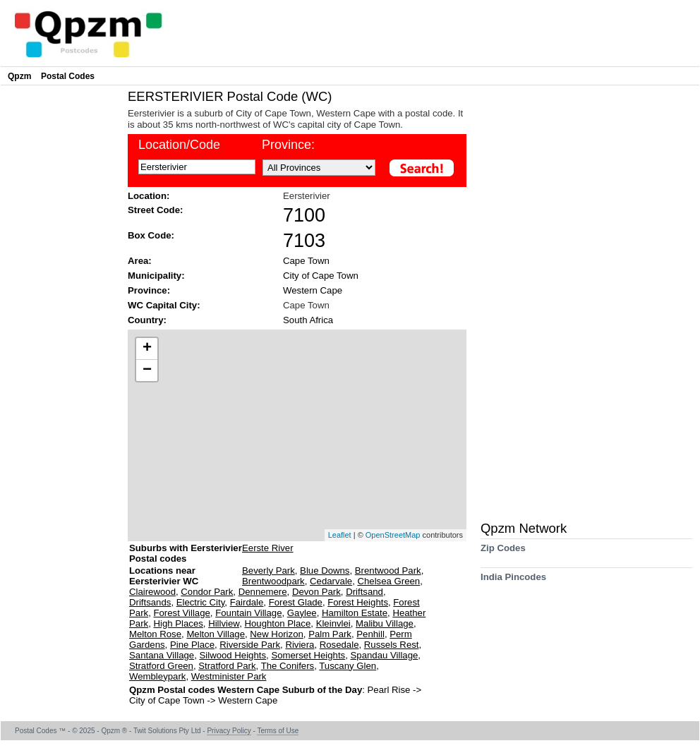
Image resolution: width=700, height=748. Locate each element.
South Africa (308, 320)
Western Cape (313, 290)
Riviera (300, 645)
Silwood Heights (233, 655)
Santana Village (162, 655)
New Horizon (277, 634)
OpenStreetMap (393, 535)
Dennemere (263, 592)
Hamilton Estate (355, 613)
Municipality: (156, 276)
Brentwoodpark (273, 581)
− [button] (147, 370)
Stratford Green (161, 666)
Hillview (224, 623)
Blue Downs (325, 571)
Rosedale (339, 645)
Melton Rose (155, 634)
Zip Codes (503, 553)
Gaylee (302, 613)
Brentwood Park (388, 571)
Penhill (370, 634)
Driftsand (364, 592)
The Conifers (288, 666)
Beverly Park (268, 571)
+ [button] (147, 349)
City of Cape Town (321, 276)
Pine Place (192, 645)
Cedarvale (331, 581)
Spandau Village (385, 655)
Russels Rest (392, 645)
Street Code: (155, 210)
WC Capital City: (164, 305)
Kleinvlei (333, 623)
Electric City (201, 602)
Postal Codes (68, 76)
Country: (147, 320)
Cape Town (306, 261)
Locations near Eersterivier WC (164, 576)
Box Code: (151, 235)
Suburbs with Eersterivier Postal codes (186, 553)
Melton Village (216, 634)
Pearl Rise (391, 690)
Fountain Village (248, 613)
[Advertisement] (61, 301)
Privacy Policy (229, 731)
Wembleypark (157, 676)
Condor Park (207, 592)
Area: (140, 261)
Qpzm (19, 76)
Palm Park (330, 634)
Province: (149, 290)
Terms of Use (278, 731)
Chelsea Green (388, 581)
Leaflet (340, 535)
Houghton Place (277, 623)
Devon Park (316, 592)
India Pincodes (513, 582)
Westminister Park (229, 676)
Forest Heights (358, 602)
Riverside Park (250, 645)
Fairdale (247, 602)
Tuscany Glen (348, 666)
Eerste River (268, 548)
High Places (178, 623)
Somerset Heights (308, 655)
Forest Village (181, 613)
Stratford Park (227, 666)
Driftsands (150, 602)
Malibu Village (385, 623)
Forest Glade (296, 602)
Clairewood (152, 592)
